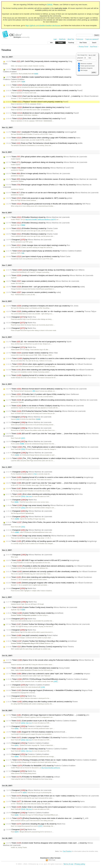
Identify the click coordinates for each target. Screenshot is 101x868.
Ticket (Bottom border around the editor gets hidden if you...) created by (43, 489)
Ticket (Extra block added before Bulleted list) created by (36, 119)
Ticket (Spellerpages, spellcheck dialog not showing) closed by (47, 162)
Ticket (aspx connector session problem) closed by (43, 281)
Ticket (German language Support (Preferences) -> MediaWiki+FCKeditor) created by (49, 690)
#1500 (17, 455)
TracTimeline (67, 851)
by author (87, 60)
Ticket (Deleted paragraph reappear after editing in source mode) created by (49, 583)
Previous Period (83, 47)
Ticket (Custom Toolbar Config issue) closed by (42, 607)
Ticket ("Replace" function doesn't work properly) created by (37, 102)
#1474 (17, 832)
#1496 (17, 519)
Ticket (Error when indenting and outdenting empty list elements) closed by (44, 494)
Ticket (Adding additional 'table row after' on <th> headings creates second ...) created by (51, 311)
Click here (29, 497)
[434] (18, 419)
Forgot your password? (92, 39)
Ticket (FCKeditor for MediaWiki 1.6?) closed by (41, 766)
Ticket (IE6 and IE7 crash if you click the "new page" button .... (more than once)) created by (51, 483)
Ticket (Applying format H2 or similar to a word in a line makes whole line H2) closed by (49, 375)
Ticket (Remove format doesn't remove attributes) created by (46, 389)
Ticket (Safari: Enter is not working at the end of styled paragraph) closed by (51, 807)
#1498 (22, 444)
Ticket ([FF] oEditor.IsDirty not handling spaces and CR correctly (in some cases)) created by (51, 541)
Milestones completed (85, 64)
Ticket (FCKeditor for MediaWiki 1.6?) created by (33, 777)
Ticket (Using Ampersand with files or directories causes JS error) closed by (51, 179)
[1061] (23, 527)
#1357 (17, 532)
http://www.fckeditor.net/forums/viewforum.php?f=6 (40, 220)
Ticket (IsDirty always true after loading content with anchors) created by (42, 702)
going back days (84, 58)
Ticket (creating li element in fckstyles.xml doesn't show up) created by (42, 306)
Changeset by (29, 240)
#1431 (17, 729)
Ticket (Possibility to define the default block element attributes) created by (49, 566)
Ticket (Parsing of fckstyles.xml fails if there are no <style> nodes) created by (52, 796)
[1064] (23, 497)
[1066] (23, 449)
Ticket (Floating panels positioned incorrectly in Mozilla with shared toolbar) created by (48, 204)
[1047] (40, 826)
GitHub (50, 5)
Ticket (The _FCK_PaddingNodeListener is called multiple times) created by (52, 458)
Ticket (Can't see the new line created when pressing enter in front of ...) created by (52, 96)
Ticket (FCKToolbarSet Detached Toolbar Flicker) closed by (46, 411)
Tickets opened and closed (86, 66)
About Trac (71, 39)
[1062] (23, 508)
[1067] (23, 438)
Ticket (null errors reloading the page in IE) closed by (36, 824)
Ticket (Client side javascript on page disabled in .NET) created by (39, 198)
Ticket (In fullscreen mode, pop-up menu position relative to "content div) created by (45, 801)
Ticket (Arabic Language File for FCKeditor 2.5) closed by (44, 738)
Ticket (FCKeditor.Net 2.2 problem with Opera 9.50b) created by (42, 394)
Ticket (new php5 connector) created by (32, 635)
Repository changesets (85, 68)
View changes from (87, 55)
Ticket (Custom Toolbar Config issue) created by (35, 613)
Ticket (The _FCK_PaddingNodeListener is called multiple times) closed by (52, 447)
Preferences (80, 39)
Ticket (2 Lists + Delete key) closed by (37, 749)
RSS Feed (52, 860)
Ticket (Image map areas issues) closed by (40, 505)
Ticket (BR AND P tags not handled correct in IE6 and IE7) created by (43, 560)
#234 (23, 82)
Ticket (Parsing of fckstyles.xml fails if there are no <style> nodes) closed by (51, 760)
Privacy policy (80, 864)
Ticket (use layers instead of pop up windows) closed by (44, 251)
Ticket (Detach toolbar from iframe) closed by (40, 168)
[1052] (23, 740)
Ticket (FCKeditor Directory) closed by (38, 217)
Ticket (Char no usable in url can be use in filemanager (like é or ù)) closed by (52, 193)
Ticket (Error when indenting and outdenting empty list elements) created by (49, 577)
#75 (34, 391)
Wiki (51, 43)
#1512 (23, 225)
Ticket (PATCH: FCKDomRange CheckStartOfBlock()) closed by (47, 679)
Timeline (60, 43)
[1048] (43, 687)
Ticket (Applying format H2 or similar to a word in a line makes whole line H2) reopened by (51, 359)
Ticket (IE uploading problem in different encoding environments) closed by (52, 400)
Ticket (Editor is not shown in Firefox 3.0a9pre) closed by (45, 406)
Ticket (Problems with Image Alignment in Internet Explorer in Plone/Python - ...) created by (48, 715)
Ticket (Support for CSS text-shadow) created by (36, 732)
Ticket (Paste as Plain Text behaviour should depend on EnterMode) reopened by (44, 143)
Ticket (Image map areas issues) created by (40, 536)
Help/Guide (62, 39)
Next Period (94, 47)
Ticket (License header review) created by (32, 353)
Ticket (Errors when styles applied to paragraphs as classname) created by (49, 364)
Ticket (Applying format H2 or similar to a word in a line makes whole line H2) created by (50, 477)
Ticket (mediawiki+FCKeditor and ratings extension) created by (41, 132)
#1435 (17, 815)
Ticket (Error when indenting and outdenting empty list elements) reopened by (50, 370)
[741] (35, 474)
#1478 (25, 793)
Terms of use (68, 864)
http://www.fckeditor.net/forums (50, 768)
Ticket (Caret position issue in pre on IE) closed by (41, 721)
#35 (23, 253)
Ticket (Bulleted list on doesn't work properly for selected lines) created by (42, 113)
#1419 (36, 74)
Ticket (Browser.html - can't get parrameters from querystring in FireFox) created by (45, 287)
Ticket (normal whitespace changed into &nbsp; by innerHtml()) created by (45, 270)
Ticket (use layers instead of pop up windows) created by (38, 257)
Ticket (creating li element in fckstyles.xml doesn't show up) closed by (50, 275)
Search (94, 43)
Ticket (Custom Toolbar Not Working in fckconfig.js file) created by (41, 641)
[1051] (23, 751)
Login (55, 39)
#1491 (17, 502)
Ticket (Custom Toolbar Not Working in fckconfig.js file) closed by (48, 624)
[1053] (23, 723)
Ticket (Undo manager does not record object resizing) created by (38, 245)
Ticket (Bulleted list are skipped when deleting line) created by (38, 107)
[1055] (55, 682)
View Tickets (83, 43)
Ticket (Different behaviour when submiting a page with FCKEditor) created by (43, 138)
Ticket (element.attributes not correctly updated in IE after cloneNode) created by (51, 572)
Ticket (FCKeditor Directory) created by (32, 228)
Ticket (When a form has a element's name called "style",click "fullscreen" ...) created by (48, 674)
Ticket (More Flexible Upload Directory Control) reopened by (40, 647)
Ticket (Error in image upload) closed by (38, 174)
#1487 (23, 610)
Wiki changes (83, 70)
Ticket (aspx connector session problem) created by (33, 292)
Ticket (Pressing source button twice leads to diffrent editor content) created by (44, 91)
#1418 (38, 419)
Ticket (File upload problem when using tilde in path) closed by (46, 157)
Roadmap (71, 43)
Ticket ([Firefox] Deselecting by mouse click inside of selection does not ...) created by (47, 818)
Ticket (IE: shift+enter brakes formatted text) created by (38, 668)
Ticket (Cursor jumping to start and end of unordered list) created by (44, 85)
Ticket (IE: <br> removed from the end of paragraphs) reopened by (39, 342)
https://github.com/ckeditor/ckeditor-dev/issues (43, 25)
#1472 (17, 745)
